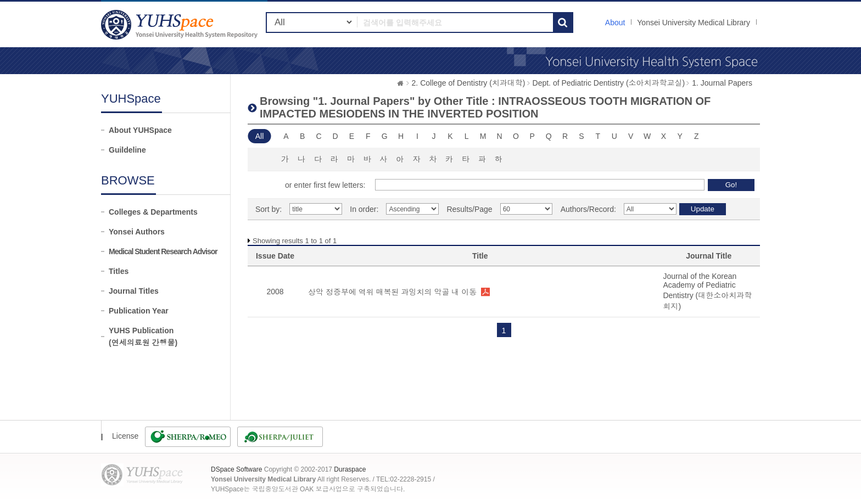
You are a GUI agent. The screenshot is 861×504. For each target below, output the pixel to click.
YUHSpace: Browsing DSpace (181, 24)
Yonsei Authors (137, 232)
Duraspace (350, 469)
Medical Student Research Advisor (163, 251)
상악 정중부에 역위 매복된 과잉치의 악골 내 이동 (392, 292)
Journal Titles (134, 291)
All (260, 136)
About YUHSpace (140, 130)
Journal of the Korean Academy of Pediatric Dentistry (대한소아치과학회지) (707, 291)
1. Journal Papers (722, 83)
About (615, 23)
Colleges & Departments (153, 212)
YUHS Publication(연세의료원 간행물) (143, 337)
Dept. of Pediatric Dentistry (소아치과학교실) (609, 83)
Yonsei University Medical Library (694, 23)
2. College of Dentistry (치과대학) (469, 83)
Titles (119, 271)
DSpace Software (236, 469)
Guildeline (127, 150)
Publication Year (139, 311)
